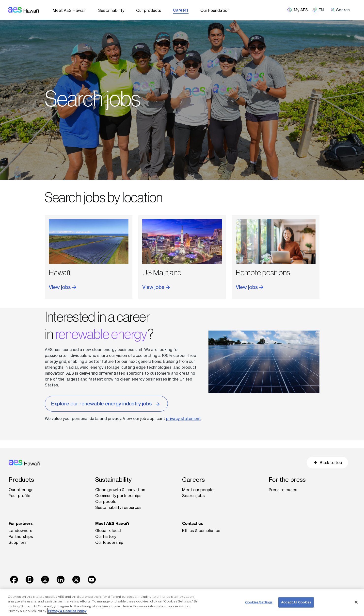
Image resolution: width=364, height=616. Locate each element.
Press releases (283, 490)
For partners (21, 523)
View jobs (63, 287)
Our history (106, 536)
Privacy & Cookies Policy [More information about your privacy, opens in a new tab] (67, 611)
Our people (106, 501)
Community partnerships (118, 496)
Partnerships (21, 536)
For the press (287, 480)
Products (21, 480)
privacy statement (183, 418)
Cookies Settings (259, 602)
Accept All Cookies (296, 602)
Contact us (193, 523)
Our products (149, 10)
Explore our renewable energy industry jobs (106, 403)
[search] (342, 10)
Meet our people (198, 490)
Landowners (20, 531)
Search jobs (193, 496)
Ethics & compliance (201, 531)
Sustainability (111, 10)
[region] (182, 603)
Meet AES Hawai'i (112, 523)
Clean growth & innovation (120, 490)
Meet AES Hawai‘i (70, 10)
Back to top (327, 463)
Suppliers (18, 542)
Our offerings (21, 490)
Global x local (108, 531)
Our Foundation (215, 10)
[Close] (356, 602)
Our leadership (109, 542)
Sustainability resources (118, 507)
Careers (181, 10)
